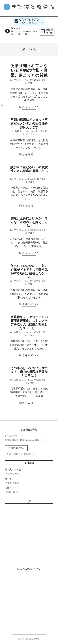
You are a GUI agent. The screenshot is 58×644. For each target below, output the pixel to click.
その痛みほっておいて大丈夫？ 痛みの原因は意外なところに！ (29, 372)
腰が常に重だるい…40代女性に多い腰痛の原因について (29, 171)
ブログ (31, 83)
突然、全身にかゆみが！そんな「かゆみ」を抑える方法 (29, 222)
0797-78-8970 (16, 448)
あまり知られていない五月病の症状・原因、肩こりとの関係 (29, 70)
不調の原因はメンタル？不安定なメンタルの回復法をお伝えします (29, 123)
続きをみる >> (29, 107)
